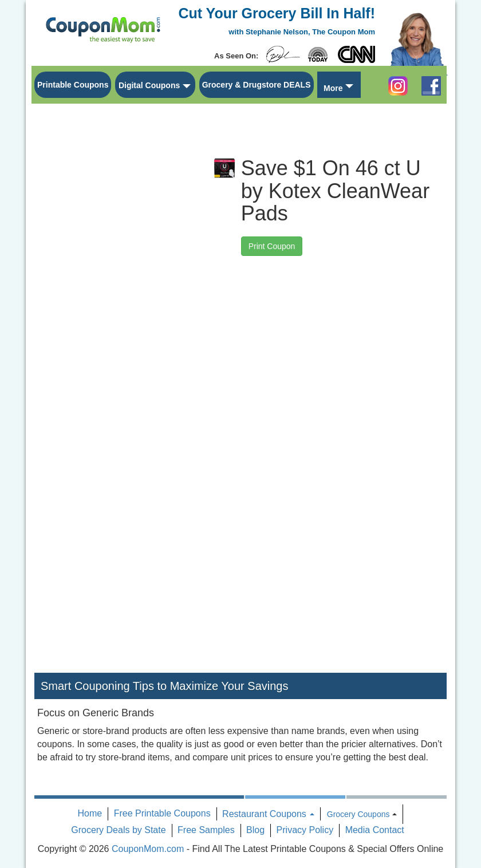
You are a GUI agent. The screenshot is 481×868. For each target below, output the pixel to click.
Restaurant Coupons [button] (268, 814)
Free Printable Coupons (162, 813)
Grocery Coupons (358, 814)
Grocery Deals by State (118, 830)
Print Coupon (272, 246)
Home (90, 813)
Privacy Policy (305, 830)
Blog (255, 830)
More (333, 88)
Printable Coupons (73, 85)
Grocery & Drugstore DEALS (257, 85)
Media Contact (375, 830)
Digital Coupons (149, 85)
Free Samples (206, 830)
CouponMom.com (148, 849)
